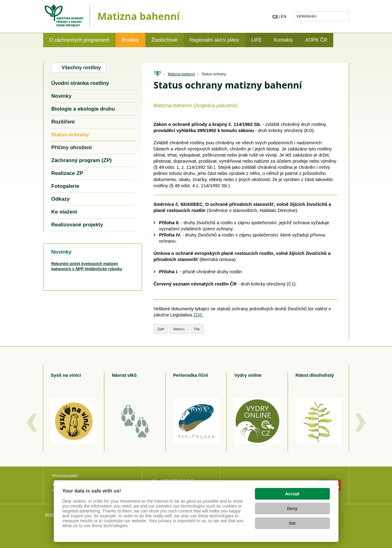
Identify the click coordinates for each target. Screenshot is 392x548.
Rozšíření (63, 122)
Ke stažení (64, 212)
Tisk (197, 329)
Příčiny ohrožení (72, 147)
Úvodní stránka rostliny (80, 83)
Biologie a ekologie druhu (83, 109)
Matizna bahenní (182, 74)
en (284, 16)
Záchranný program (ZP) (82, 160)
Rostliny (131, 40)
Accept (292, 494)
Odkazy (61, 199)
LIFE (256, 40)
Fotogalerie (65, 186)
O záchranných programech (79, 40)
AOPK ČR (316, 40)
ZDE (198, 315)
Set (292, 523)
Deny (292, 508)
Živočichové (164, 40)
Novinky (62, 96)
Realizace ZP (67, 173)
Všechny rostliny (81, 68)
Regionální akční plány (214, 40)
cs (275, 16)
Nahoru (179, 329)
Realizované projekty (77, 225)
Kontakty (283, 40)
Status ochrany (214, 74)
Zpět (161, 329)
